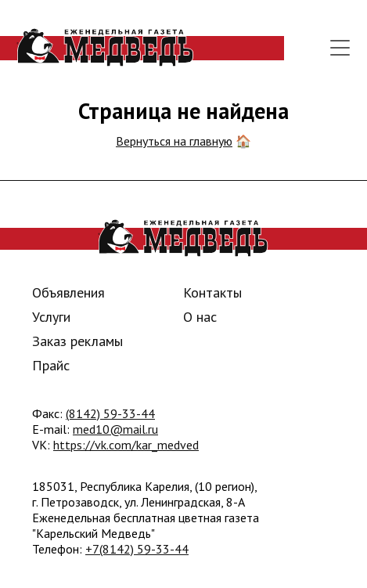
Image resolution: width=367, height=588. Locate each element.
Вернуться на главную (174, 141)
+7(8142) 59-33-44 (137, 549)
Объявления (68, 292)
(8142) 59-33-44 (110, 413)
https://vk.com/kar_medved (126, 445)
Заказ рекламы (77, 341)
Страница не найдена (183, 111)
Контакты (212, 292)
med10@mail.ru (115, 429)
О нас (200, 317)
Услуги (51, 317)
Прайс (51, 365)
